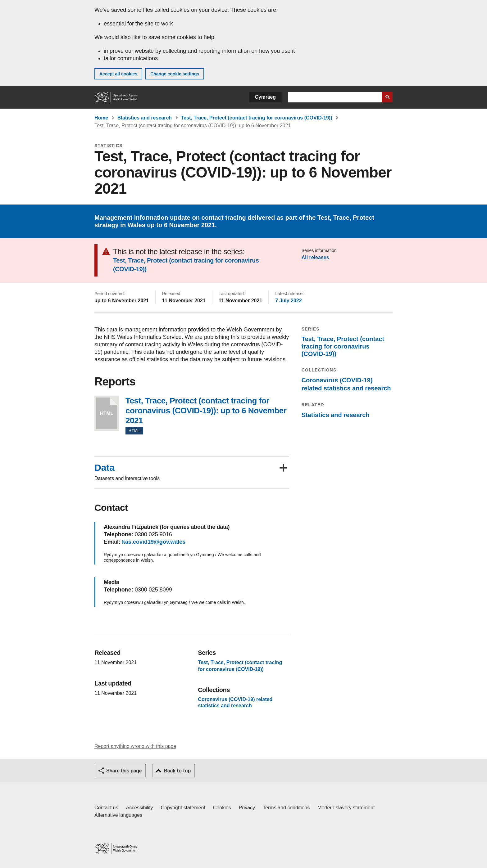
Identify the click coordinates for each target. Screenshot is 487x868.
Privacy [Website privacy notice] (247, 808)
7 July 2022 (288, 301)
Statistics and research (145, 118)
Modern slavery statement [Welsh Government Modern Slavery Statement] (346, 808)
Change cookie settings (175, 74)
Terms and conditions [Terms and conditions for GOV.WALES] (286, 808)
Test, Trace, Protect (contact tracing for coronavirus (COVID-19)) (257, 118)
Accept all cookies (118, 74)
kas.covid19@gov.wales (154, 542)
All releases (315, 257)
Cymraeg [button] (265, 97)
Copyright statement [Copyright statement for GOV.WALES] (183, 808)
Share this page (124, 771)
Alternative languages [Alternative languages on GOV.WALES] (118, 815)
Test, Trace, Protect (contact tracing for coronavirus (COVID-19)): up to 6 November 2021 (107, 413)
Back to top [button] (177, 771)
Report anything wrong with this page (135, 746)
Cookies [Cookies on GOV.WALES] (222, 808)
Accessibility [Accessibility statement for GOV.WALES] (139, 808)
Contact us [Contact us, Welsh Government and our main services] (106, 808)
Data (105, 468)
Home (101, 118)
